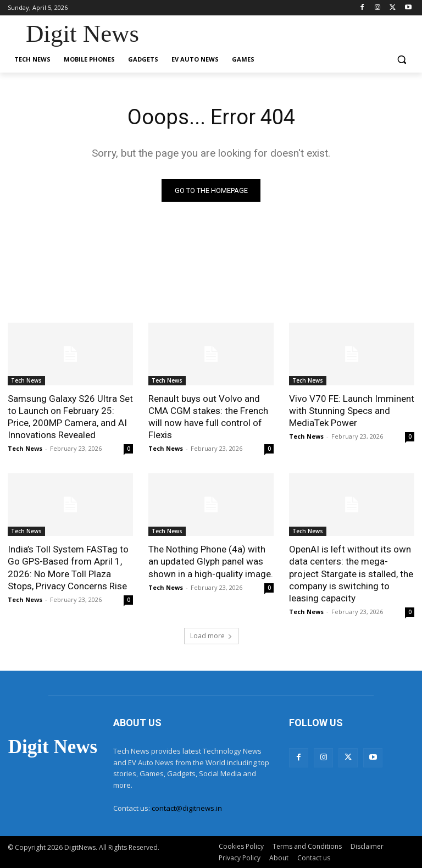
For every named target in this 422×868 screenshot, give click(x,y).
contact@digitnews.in (187, 808)
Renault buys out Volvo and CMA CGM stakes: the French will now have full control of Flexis (208, 417)
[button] (401, 60)
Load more (211, 636)
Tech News (26, 380)
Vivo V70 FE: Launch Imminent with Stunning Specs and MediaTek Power (352, 411)
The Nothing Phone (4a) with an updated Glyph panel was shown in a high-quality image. (211, 561)
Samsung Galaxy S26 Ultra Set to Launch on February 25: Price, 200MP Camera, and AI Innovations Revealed (70, 417)
